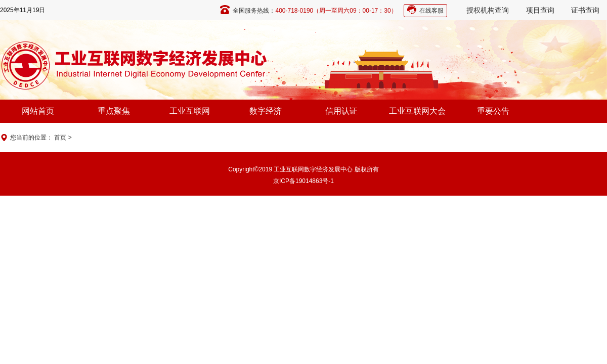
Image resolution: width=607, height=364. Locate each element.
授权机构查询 (488, 10)
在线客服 (431, 11)
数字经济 (266, 111)
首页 (60, 138)
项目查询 (540, 10)
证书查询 (585, 10)
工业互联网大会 (417, 111)
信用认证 (341, 111)
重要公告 (493, 111)
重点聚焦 (114, 111)
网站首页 (38, 111)
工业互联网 (190, 111)
